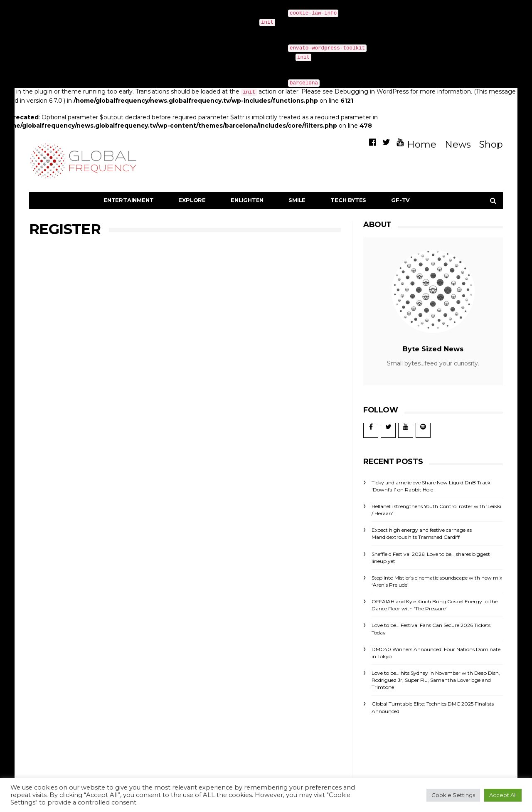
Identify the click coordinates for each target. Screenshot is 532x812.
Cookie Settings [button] (453, 795)
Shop (491, 144)
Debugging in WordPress (390, 22)
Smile (297, 200)
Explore (192, 200)
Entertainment (128, 200)
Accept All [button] (503, 795)
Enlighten (247, 200)
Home (422, 144)
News (458, 144)
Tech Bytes (348, 200)
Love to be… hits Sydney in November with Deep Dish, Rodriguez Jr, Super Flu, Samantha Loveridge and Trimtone (436, 680)
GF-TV (400, 200)
